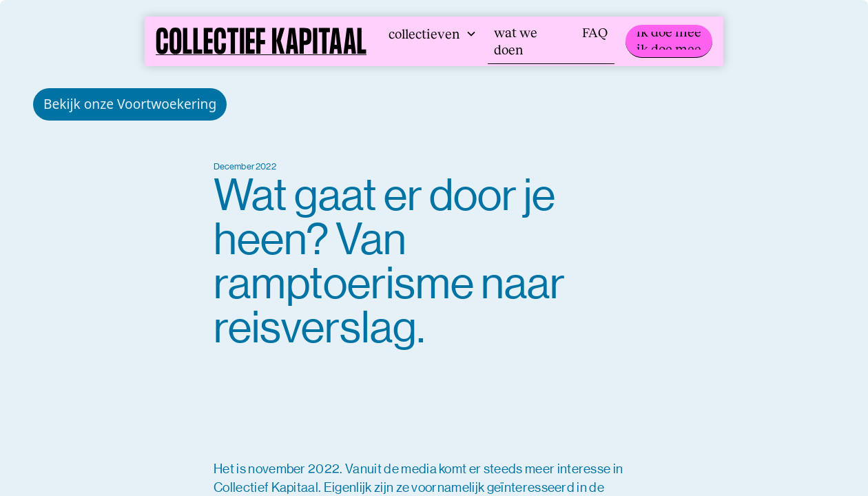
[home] (261, 41)
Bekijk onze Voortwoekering (130, 104)
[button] (433, 34)
